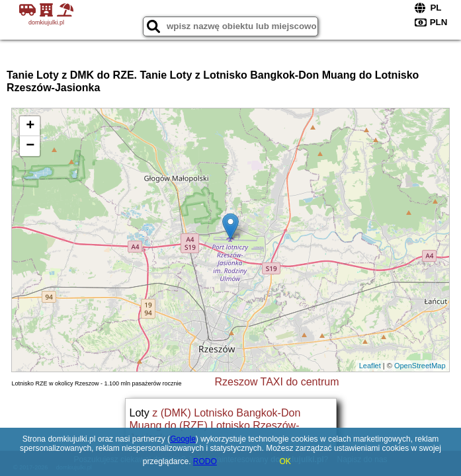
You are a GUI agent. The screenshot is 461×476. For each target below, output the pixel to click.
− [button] (30, 146)
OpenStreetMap (420, 366)
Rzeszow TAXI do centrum (277, 382)
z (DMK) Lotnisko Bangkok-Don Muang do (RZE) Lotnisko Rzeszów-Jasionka (215, 425)
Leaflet (370, 366)
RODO (205, 461)
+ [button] (30, 126)
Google (183, 439)
